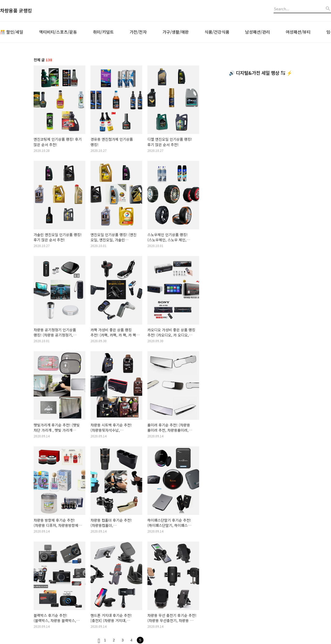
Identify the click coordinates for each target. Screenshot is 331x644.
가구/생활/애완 (176, 32)
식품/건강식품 (217, 32)
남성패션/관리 (258, 32)
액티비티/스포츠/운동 (58, 32)
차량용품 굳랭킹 (16, 11)
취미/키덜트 (103, 32)
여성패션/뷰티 (298, 32)
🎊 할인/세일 (12, 32)
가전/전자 (138, 32)
